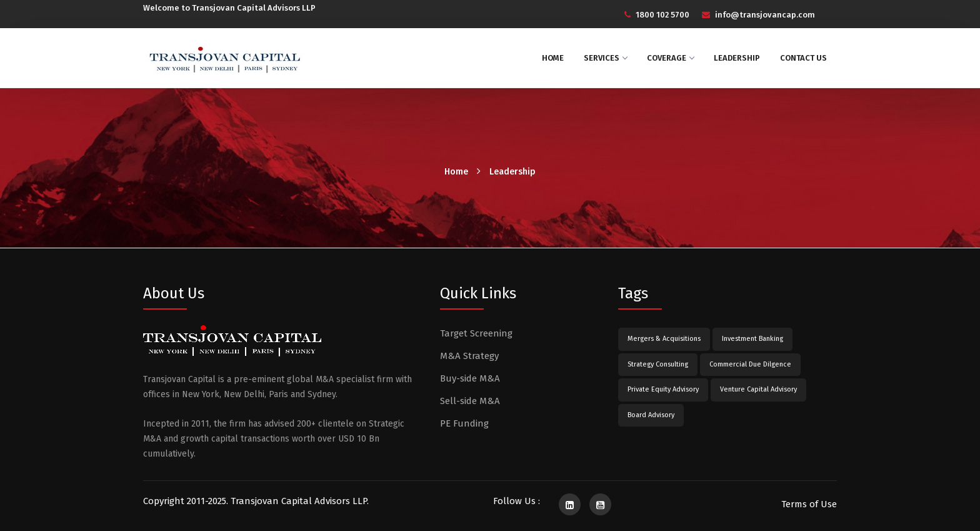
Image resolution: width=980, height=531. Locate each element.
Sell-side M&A (470, 401)
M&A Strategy (469, 356)
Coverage (670, 58)
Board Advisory (651, 415)
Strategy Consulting (658, 364)
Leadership (737, 58)
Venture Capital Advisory (758, 389)
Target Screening (476, 333)
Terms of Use (809, 504)
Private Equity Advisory (663, 389)
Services (605, 58)
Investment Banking (752, 339)
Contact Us (803, 58)
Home (553, 58)
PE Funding (464, 423)
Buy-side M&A (470, 378)
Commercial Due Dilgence (750, 364)
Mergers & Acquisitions (664, 339)
